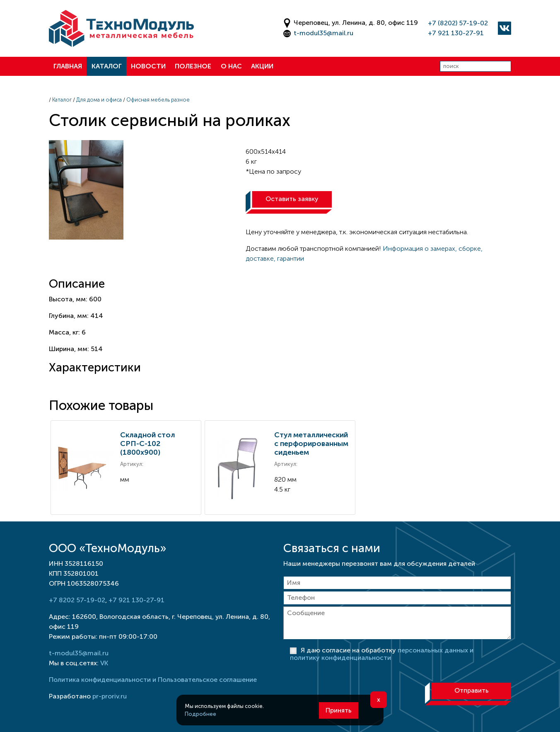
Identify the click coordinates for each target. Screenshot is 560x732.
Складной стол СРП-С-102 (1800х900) (147, 444)
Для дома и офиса (99, 100)
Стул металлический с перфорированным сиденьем (311, 444)
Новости (148, 66)
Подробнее (200, 714)
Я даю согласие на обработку (382, 654)
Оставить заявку (292, 199)
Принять (339, 710)
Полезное (193, 66)
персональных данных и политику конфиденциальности (382, 654)
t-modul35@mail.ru (323, 33)
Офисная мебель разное (158, 100)
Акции (262, 66)
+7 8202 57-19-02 (77, 600)
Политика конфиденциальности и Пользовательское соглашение (153, 680)
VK (104, 663)
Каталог (107, 66)
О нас (231, 66)
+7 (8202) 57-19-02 (458, 23)
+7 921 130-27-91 (456, 33)
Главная (68, 66)
